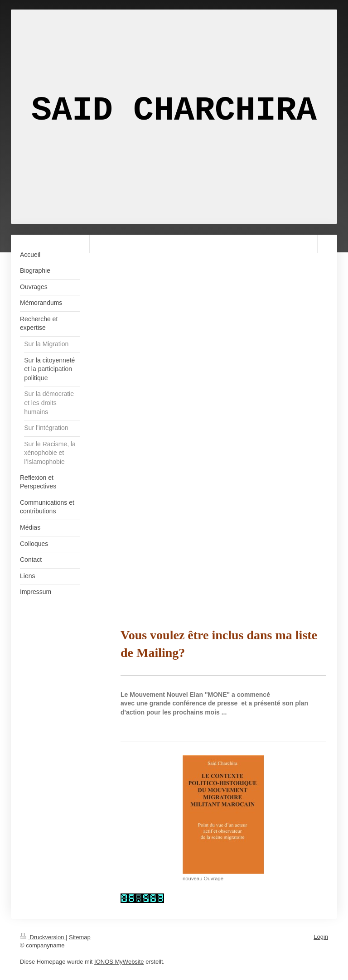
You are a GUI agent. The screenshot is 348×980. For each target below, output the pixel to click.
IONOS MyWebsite (119, 962)
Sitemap (80, 937)
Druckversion (43, 937)
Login (321, 937)
